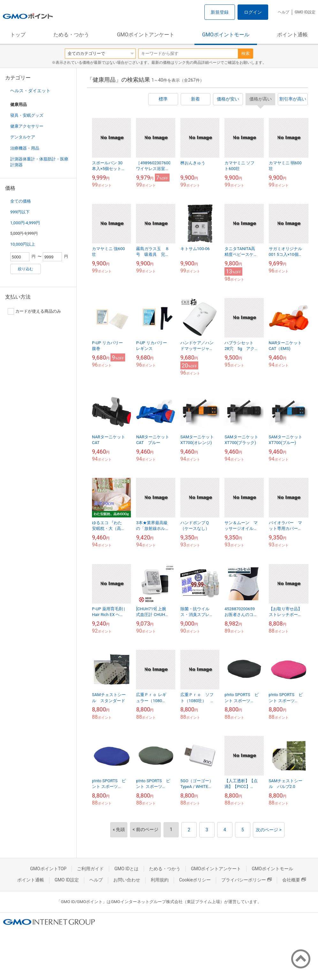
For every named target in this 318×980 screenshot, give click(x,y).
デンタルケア (23, 137)
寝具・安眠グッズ (27, 115)
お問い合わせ (127, 880)
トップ (18, 35)
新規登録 (220, 12)
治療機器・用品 (25, 148)
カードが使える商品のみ (34, 311)
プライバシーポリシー (246, 880)
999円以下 (20, 212)
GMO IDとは (126, 869)
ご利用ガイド (90, 869)
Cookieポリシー (195, 880)
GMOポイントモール (226, 35)
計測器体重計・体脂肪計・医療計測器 (39, 162)
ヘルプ (284, 12)
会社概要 (294, 880)
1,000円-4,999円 (25, 223)
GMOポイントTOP (48, 869)
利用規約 (160, 880)
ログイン (253, 12)
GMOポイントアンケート (146, 35)
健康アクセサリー (27, 126)
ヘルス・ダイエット (30, 91)
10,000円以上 (23, 244)
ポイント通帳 (292, 35)
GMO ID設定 (305, 12)
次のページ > (269, 830)
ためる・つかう (71, 35)
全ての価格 (21, 201)
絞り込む (26, 269)
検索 (246, 53)
